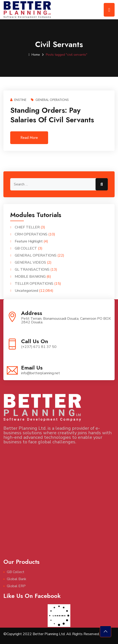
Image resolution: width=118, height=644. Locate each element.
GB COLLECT (26, 248)
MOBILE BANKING (30, 277)
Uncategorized (26, 291)
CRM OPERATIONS (31, 234)
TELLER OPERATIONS (34, 284)
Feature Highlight (29, 241)
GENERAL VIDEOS (30, 262)
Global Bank (17, 579)
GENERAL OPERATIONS (50, 100)
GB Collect (16, 572)
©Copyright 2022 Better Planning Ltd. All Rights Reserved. (52, 634)
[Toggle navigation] (109, 10)
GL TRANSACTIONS (32, 270)
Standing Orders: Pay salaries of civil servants (52, 115)
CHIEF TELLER (27, 227)
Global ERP (16, 586)
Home (34, 55)
